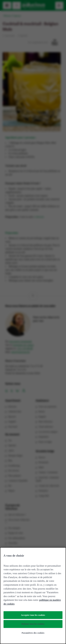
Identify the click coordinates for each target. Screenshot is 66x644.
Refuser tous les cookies (33, 624)
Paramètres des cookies (33, 633)
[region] (33, 596)
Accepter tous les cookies (33, 615)
